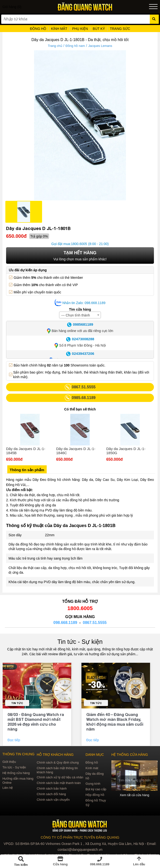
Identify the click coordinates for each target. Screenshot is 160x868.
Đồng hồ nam (75, 46)
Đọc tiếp (14, 740)
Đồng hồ (92, 762)
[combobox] (80, 315)
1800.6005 (79, 244)
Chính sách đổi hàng (51, 794)
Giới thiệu (9, 762)
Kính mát (92, 768)
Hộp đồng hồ (95, 795)
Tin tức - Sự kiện (80, 642)
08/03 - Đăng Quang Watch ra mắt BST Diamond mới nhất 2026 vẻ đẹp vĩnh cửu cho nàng (36, 722)
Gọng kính (93, 784)
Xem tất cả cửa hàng (135, 795)
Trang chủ (55, 46)
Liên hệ (8, 788)
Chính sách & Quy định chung (58, 762)
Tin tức (17, 703)
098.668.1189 (65, 623)
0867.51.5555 (95, 623)
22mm (50, 535)
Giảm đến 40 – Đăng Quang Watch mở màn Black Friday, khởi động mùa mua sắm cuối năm (115, 722)
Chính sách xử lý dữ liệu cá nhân (60, 777)
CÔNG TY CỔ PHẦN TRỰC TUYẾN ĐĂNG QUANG (80, 837)
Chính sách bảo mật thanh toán (59, 783)
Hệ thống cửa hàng (16, 773)
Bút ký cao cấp (96, 789)
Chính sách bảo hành (52, 788)
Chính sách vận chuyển (53, 800)
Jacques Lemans (100, 46)
